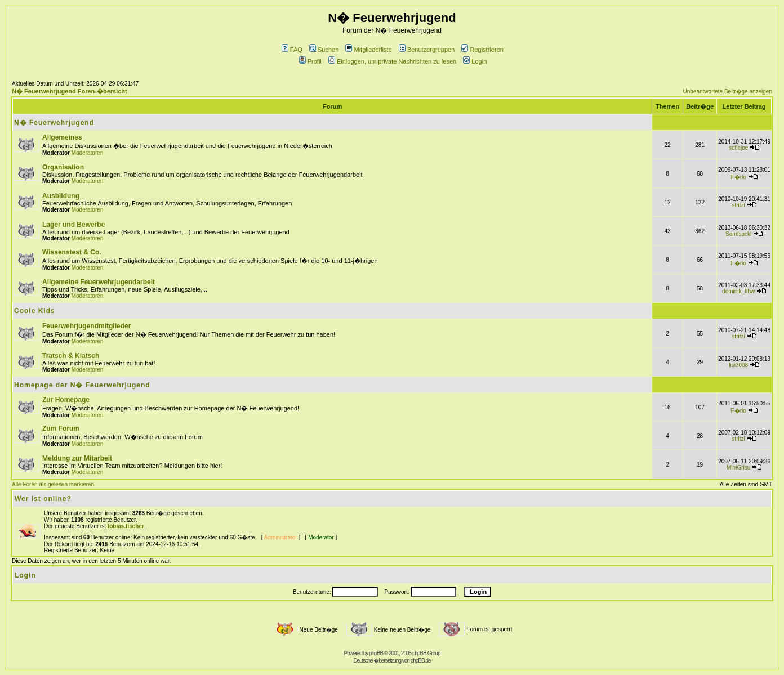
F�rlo (739, 177)
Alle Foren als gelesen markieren (53, 484)
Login (475, 61)
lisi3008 (738, 365)
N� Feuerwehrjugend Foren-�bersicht (70, 91)
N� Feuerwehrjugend (54, 123)
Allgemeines (62, 137)
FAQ (292, 50)
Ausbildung (61, 196)
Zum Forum (61, 428)
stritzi (739, 205)
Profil (310, 61)
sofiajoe (738, 148)
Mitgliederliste (368, 50)
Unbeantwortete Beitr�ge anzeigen (728, 91)
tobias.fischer (126, 526)
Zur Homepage (66, 400)
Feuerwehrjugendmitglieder (86, 326)
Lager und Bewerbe (73, 225)
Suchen (324, 50)
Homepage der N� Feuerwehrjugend (82, 385)
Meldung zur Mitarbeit (77, 458)
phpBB (376, 653)
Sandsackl (738, 234)
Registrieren (482, 50)
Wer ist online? (43, 499)
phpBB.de (421, 661)
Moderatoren (88, 153)
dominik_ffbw (738, 291)
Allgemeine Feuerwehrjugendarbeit (99, 282)
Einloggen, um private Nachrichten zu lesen (392, 61)
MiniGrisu (738, 468)
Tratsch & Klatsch (71, 356)
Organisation (63, 167)
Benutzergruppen (427, 50)
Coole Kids (35, 311)
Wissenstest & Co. (72, 252)
